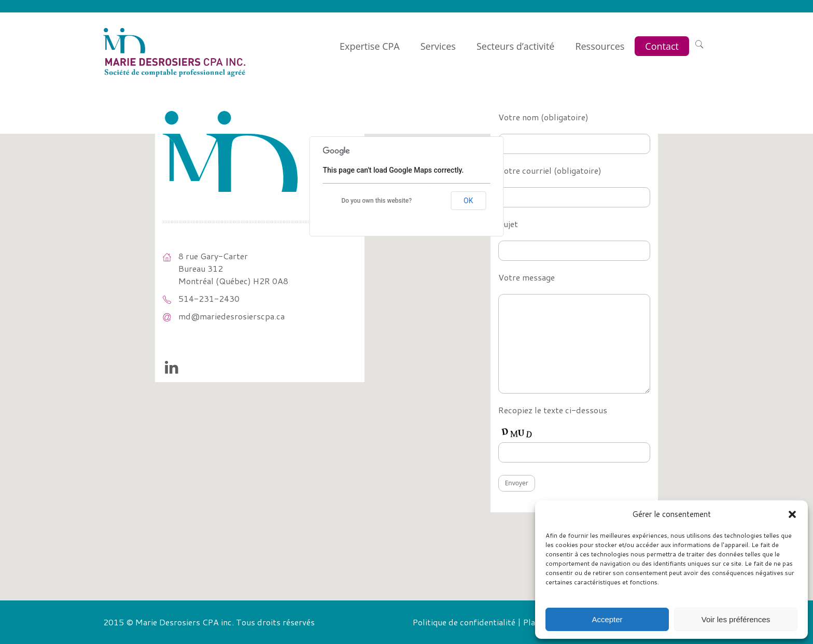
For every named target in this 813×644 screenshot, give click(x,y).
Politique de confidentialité (464, 622)
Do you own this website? (376, 201)
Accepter (607, 619)
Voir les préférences (736, 619)
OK (468, 201)
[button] (792, 514)
